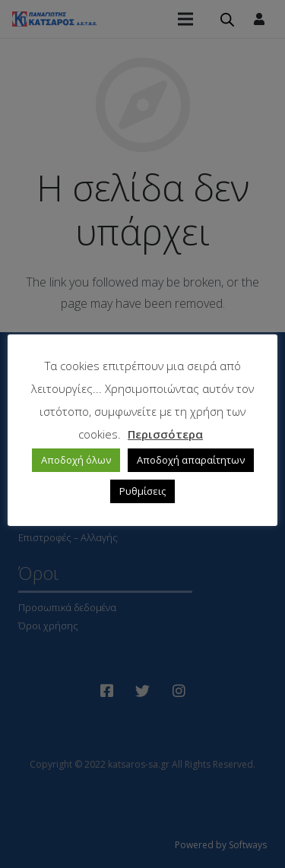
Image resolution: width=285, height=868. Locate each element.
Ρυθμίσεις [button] (142, 491)
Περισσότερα (165, 434)
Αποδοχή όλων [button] (76, 460)
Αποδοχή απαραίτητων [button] (191, 460)
